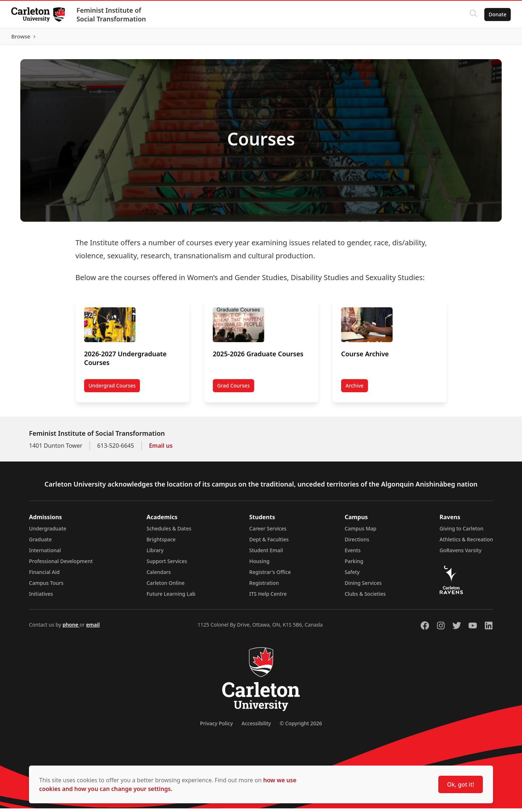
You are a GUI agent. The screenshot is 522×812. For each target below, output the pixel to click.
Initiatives (41, 597)
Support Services (167, 565)
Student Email (266, 554)
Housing (260, 565)
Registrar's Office (270, 576)
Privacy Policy (216, 727)
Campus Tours (46, 587)
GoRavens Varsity (461, 554)
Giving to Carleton (462, 532)
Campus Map (361, 532)
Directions (357, 543)
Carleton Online (165, 587)
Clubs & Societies (365, 597)
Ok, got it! (461, 784)
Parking (354, 565)
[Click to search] (473, 15)
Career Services (268, 532)
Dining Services (363, 587)
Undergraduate (48, 532)
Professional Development (61, 565)
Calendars (159, 576)
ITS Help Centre (268, 597)
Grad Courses (233, 389)
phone (71, 628)
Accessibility (256, 727)
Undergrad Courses (112, 389)
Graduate (40, 543)
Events (353, 554)
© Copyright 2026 (301, 727)
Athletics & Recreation (466, 543)
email (93, 628)
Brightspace (161, 543)
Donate (497, 14)
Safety (352, 576)
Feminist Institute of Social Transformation (112, 15)
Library (155, 554)
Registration (264, 587)
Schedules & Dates (169, 532)
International (45, 554)
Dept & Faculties (269, 543)
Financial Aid (44, 576)
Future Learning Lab (171, 597)
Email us (161, 449)
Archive (355, 389)
